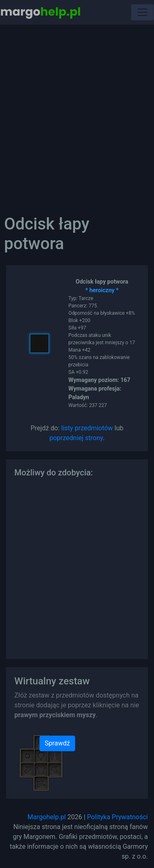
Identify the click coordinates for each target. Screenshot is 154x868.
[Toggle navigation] (143, 12)
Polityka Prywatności (117, 817)
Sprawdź (57, 743)
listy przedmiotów (87, 428)
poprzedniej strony (76, 438)
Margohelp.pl (47, 817)
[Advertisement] (77, 114)
